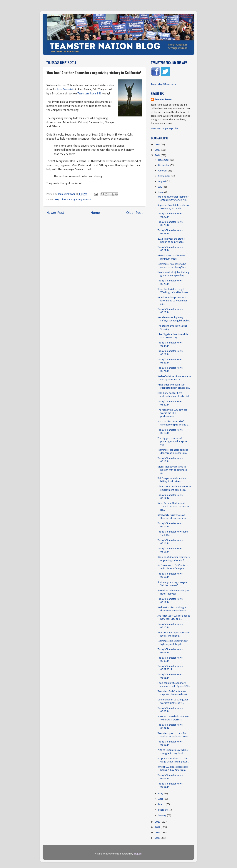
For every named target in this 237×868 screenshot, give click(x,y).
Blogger (138, 854)
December (164, 160)
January (163, 815)
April (161, 799)
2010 (158, 838)
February (163, 810)
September (165, 176)
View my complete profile (165, 129)
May (161, 794)
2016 (158, 145)
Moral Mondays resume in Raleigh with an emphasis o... (172, 470)
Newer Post (55, 213)
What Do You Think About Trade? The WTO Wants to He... (173, 507)
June (161, 192)
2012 (158, 827)
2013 (158, 822)
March (162, 804)
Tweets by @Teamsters (163, 84)
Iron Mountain (66, 90)
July (161, 187)
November (164, 165)
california (65, 200)
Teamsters (84, 94)
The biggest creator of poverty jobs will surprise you (173, 442)
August (162, 182)
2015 (158, 150)
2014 (158, 155)
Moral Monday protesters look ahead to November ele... (172, 301)
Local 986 (96, 94)
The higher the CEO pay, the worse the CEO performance (172, 413)
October (163, 171)
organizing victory (81, 200)
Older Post (134, 213)
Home (95, 213)
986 (57, 200)
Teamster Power (163, 100)
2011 (158, 833)
